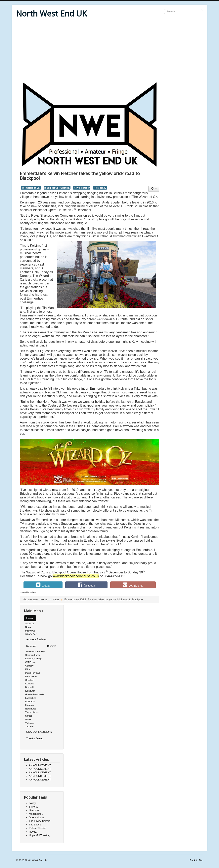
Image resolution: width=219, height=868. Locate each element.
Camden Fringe (33, 655)
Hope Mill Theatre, (39, 835)
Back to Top (196, 860)
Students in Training (35, 651)
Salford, (33, 807)
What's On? (31, 634)
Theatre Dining (35, 738)
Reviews (31, 646)
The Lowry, (35, 825)
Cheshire (30, 680)
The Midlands (32, 712)
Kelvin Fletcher (82, 188)
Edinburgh (30, 691)
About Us (30, 624)
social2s (33, 592)
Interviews (30, 631)
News (28, 627)
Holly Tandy (100, 188)
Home (30, 618)
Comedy (29, 666)
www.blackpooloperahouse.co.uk (76, 576)
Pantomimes (31, 676)
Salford (29, 716)
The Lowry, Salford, (40, 821)
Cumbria (29, 684)
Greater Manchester (35, 694)
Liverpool (30, 705)
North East (30, 709)
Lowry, (33, 803)
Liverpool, (34, 810)
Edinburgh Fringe (34, 659)
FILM (28, 669)
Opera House (37, 817)
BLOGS (52, 646)
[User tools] (154, 189)
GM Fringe (30, 662)
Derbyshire (31, 687)
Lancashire (31, 698)
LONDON (30, 702)
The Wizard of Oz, (31, 188)
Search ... (164, 9)
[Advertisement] (109, 50)
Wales (28, 719)
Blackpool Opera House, (57, 188)
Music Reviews (33, 673)
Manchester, (36, 814)
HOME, (33, 832)
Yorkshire (30, 723)
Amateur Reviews (36, 639)
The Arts (29, 727)
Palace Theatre (38, 828)
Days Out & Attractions (39, 732)
